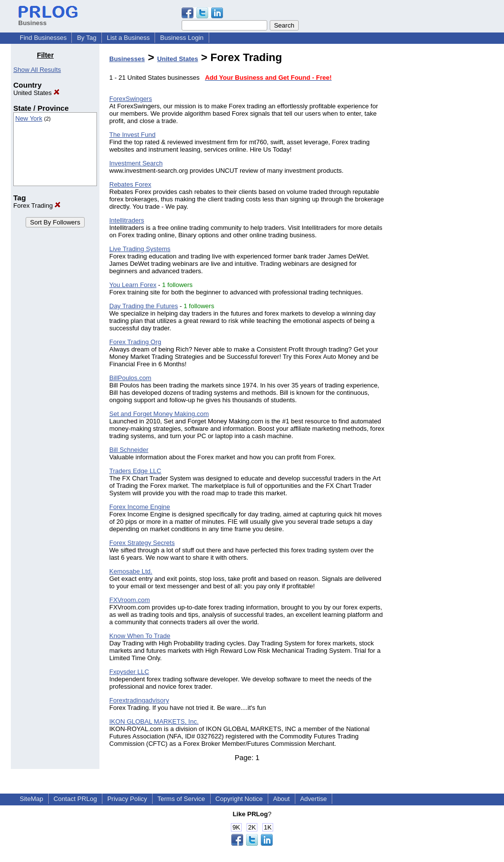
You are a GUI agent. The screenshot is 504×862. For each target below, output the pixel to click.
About (282, 799)
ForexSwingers (131, 99)
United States (36, 93)
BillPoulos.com (130, 378)
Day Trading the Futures (143, 306)
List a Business (128, 38)
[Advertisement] (443, 199)
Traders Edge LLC (135, 471)
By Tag (87, 38)
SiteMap (31, 799)
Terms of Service (181, 799)
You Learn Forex (133, 285)
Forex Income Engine (140, 507)
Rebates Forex (130, 184)
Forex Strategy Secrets (142, 543)
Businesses (127, 59)
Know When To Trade (140, 636)
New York (29, 118)
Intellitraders (127, 220)
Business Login (182, 38)
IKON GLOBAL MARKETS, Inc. (154, 721)
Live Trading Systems (140, 249)
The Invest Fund (132, 135)
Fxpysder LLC (129, 672)
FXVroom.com (130, 600)
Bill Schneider (129, 450)
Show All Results (37, 70)
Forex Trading (37, 206)
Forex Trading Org (135, 342)
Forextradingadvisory (139, 700)
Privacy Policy (127, 799)
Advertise (314, 799)
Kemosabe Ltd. (131, 571)
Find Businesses (43, 38)
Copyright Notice (239, 799)
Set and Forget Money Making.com (159, 414)
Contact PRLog (75, 799)
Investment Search (136, 163)
